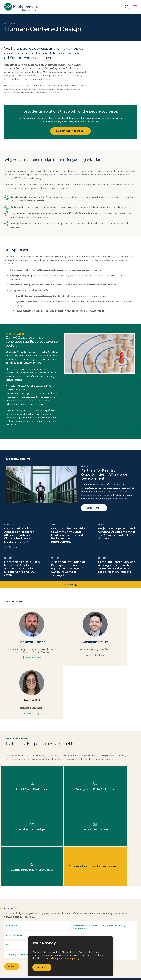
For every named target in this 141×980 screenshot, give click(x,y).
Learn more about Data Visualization (24, 778)
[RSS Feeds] (29, 931)
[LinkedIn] (18, 931)
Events (38, 950)
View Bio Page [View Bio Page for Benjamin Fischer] (23, 662)
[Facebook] (12, 931)
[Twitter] (7, 931)
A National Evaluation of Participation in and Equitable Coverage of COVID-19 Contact (68, 569)
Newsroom (12, 954)
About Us (11, 942)
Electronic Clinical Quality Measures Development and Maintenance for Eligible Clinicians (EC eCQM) (22, 569)
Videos (62, 967)
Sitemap (99, 975)
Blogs (61, 942)
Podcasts (63, 963)
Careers (38, 942)
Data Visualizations (69, 950)
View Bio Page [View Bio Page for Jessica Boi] (117, 657)
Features (63, 959)
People (38, 954)
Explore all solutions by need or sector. (117, 778)
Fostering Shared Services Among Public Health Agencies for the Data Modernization (117, 567)
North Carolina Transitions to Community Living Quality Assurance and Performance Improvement (70, 535)
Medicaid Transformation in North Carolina (32, 352)
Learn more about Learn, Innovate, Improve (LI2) (71, 778)
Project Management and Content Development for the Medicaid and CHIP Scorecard (117, 534)
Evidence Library (68, 954)
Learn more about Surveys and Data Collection (71, 737)
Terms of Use (130, 975)
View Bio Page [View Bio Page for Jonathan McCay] (70, 657)
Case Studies (65, 946)
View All (70, 585)
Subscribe (16, 922)
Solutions (10, 24)
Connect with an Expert (71, 131)
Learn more (94, 508)
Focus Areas (12, 946)
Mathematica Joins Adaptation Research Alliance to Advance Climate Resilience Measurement (19, 535)
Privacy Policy (114, 975)
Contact (39, 946)
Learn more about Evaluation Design (117, 737)
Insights (10, 950)
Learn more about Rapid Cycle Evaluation (24, 737)
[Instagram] (23, 931)
